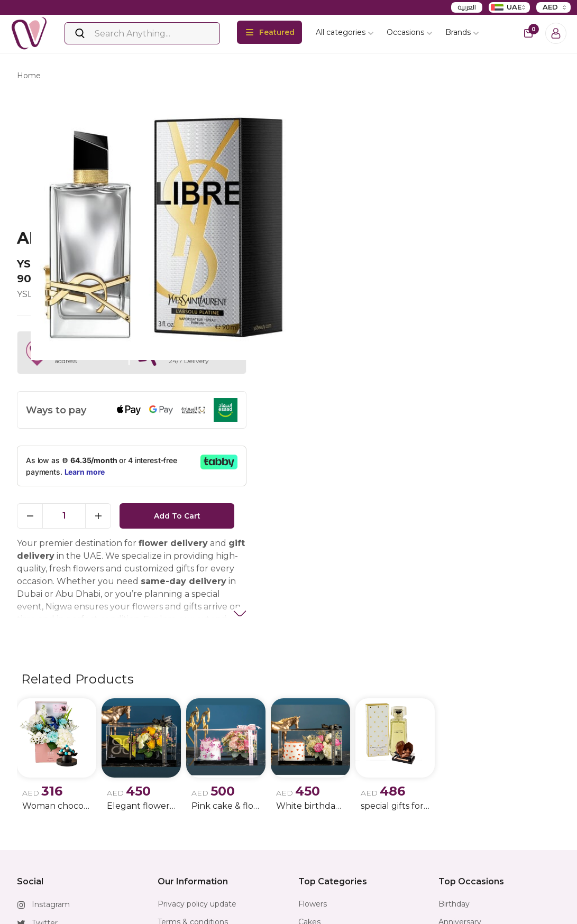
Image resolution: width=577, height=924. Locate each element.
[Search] (142, 33)
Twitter (45, 791)
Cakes (309, 790)
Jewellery (315, 844)
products (71, 77)
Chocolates (319, 808)
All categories (345, 32)
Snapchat (49, 847)
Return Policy (183, 808)
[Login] (556, 33)
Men (447, 808)
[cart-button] (528, 33)
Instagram (51, 773)
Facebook (50, 810)
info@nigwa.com (63, 884)
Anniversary (460, 790)
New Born (457, 844)
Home (29, 77)
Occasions (410, 32)
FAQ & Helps (181, 826)
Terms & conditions (193, 790)
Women (454, 826)
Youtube (47, 828)
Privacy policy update (197, 772)
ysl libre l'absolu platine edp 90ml (166, 77)
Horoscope (319, 826)
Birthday (454, 772)
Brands (462, 32)
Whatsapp (51, 865)
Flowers (313, 772)
